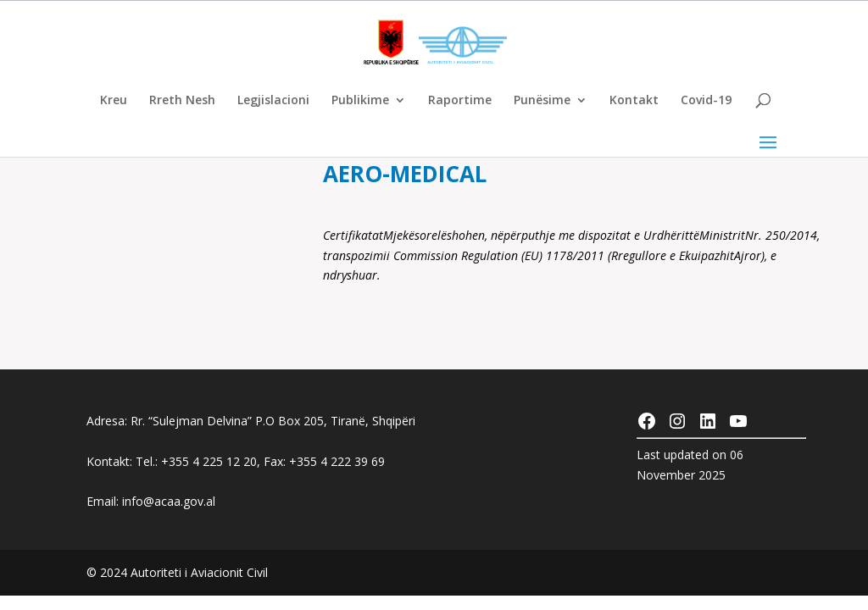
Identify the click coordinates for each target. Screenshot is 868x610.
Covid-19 (706, 101)
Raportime (460, 101)
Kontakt (634, 101)
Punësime (542, 101)
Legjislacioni (273, 101)
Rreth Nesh (182, 101)
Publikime (360, 101)
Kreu (114, 101)
